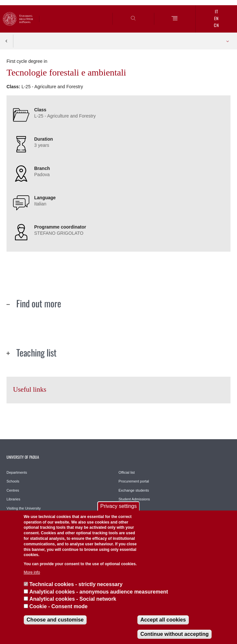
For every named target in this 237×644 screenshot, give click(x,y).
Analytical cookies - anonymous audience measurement (99, 592)
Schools (13, 481)
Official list (127, 472)
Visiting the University (24, 508)
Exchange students (134, 490)
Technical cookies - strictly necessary (76, 584)
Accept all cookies (163, 620)
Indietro (7, 41)
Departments (17, 472)
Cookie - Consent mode (58, 606)
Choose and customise (55, 620)
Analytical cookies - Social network (73, 599)
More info (32, 572)
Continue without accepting (174, 634)
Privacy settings (118, 506)
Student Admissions (134, 499)
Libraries (13, 499)
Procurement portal (134, 481)
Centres (13, 490)
